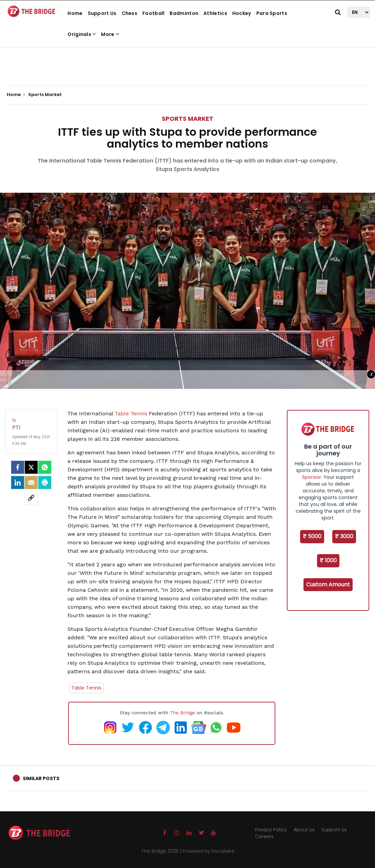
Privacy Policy (271, 830)
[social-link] (31, 498)
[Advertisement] (187, 64)
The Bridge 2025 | (162, 851)
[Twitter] (31, 467)
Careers (264, 836)
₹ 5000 (312, 536)
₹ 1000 (328, 560)
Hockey (242, 13)
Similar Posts (41, 778)
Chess (130, 13)
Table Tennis (131, 413)
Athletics (215, 13)
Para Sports (272, 13)
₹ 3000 (344, 536)
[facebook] (18, 467)
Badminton (184, 13)
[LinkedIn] (18, 483)
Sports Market (187, 119)
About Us (304, 830)
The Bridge (183, 713)
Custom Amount (328, 584)
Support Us (102, 13)
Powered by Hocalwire (209, 851)
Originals (82, 34)
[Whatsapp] (45, 467)
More (110, 34)
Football (153, 13)
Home (75, 13)
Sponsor (312, 477)
